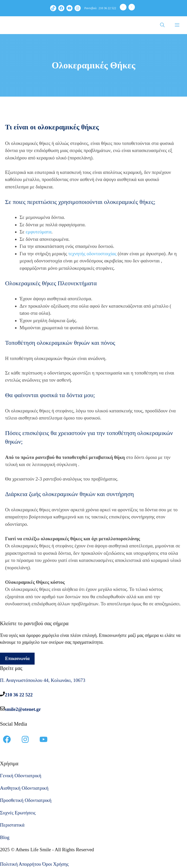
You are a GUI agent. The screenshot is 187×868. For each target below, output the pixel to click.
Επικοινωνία (17, 659)
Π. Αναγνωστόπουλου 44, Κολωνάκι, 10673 (43, 680)
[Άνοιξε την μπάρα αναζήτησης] (162, 25)
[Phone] (123, 7)
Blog (5, 837)
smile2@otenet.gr (23, 709)
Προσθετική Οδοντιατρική (26, 800)
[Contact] (132, 7)
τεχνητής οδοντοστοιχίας (92, 254)
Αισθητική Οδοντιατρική (24, 788)
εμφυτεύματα (39, 232)
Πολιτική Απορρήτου (21, 864)
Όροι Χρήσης (55, 864)
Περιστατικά (12, 825)
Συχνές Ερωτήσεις (18, 813)
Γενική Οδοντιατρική (21, 776)
